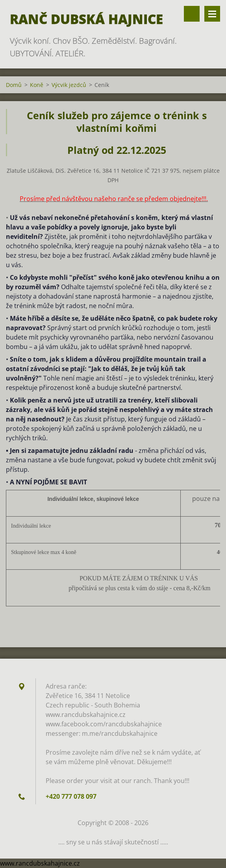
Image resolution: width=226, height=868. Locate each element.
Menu (212, 14)
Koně (37, 85)
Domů (14, 85)
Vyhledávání (192, 14)
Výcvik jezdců (69, 85)
